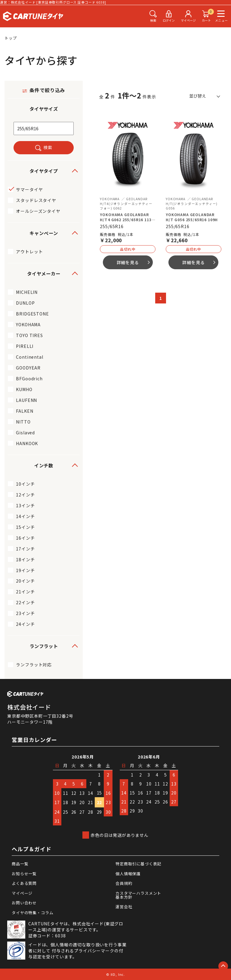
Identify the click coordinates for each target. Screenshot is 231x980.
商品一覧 (20, 864)
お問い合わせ (24, 903)
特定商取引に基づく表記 (138, 864)
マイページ (22, 893)
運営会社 (124, 907)
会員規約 (124, 883)
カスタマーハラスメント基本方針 (138, 895)
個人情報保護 (128, 874)
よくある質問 (24, 883)
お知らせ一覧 (24, 874)
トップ (11, 38)
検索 (48, 147)
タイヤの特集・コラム (32, 913)
